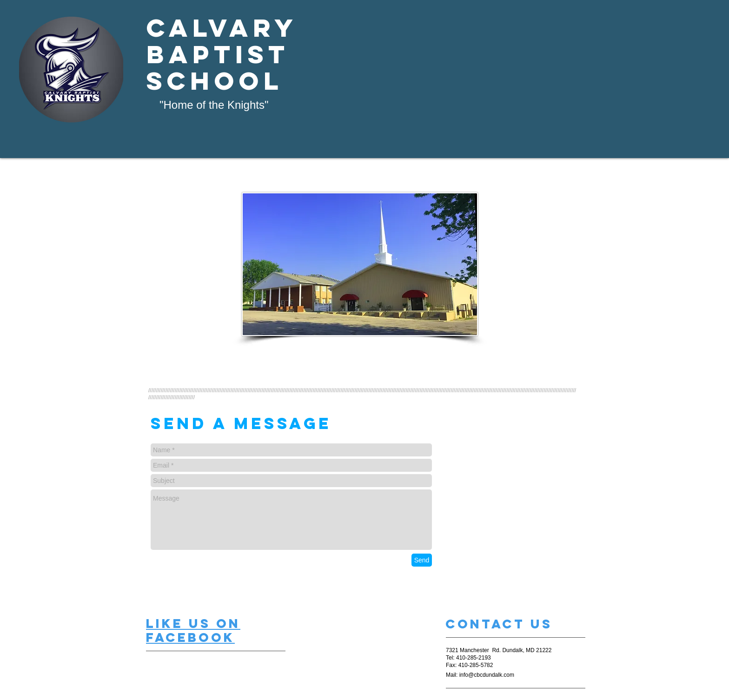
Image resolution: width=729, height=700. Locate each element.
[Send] (422, 560)
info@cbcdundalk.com (487, 675)
